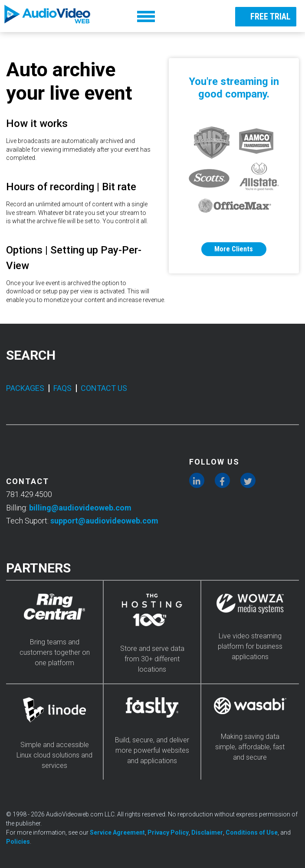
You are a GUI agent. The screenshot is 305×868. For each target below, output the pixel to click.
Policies (18, 842)
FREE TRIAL (263, 16)
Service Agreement (117, 832)
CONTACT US (104, 388)
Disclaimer (207, 832)
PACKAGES (25, 388)
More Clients (234, 249)
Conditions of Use (252, 832)
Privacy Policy (168, 832)
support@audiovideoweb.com (104, 521)
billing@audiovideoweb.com (80, 508)
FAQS (62, 388)
